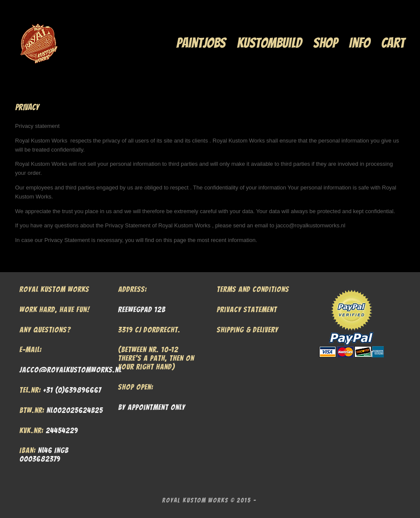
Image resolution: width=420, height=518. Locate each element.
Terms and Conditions (253, 289)
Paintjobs (201, 43)
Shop (325, 43)
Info (359, 43)
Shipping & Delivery (247, 330)
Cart (393, 43)
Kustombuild (269, 43)
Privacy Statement (247, 309)
